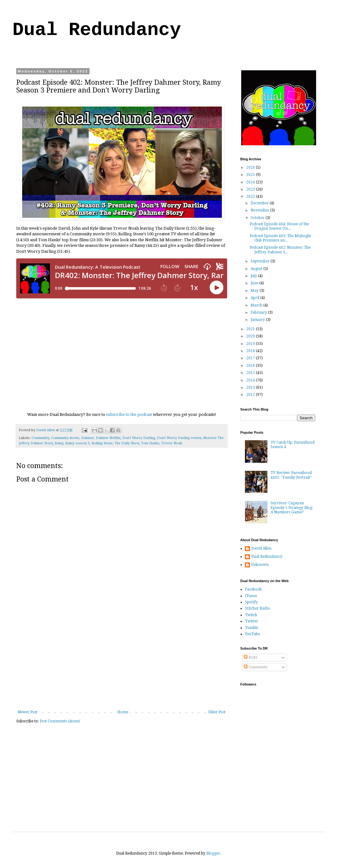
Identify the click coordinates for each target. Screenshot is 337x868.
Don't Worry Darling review (179, 438)
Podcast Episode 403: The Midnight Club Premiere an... (280, 238)
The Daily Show (127, 443)
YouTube (252, 634)
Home (123, 712)
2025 (251, 175)
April (255, 298)
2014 (251, 380)
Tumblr (252, 628)
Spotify (251, 602)
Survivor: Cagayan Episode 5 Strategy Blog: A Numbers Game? (292, 508)
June (255, 283)
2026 (251, 167)
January (258, 320)
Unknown (260, 565)
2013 (251, 387)
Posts (250, 657)
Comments (256, 667)
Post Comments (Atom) (60, 721)
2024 (251, 182)
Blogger (213, 853)
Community (40, 438)
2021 (251, 329)
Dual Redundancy (97, 30)
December (260, 203)
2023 (251, 189)
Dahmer (88, 438)
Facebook (253, 589)
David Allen (261, 548)
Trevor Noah (172, 443)
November (260, 210)
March (257, 305)
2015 (251, 373)
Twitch (251, 615)
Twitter (252, 621)
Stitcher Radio (257, 608)
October (258, 218)
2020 (251, 336)
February (259, 312)
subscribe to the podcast (129, 414)
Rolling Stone (102, 443)
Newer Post (28, 712)
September (261, 261)
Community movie (65, 438)
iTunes (251, 596)
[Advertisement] (122, 663)
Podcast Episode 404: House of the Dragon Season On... (279, 226)
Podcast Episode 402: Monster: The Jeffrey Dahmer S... (280, 250)
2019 (251, 344)
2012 (251, 395)
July (254, 276)
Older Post (217, 712)
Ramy (59, 443)
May (255, 291)
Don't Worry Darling (139, 438)
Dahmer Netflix (108, 438)
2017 (251, 358)
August (257, 269)
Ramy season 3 (77, 443)
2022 (251, 197)
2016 (251, 366)
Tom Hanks (150, 443)
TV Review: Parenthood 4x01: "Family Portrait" (291, 475)
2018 (251, 351)
